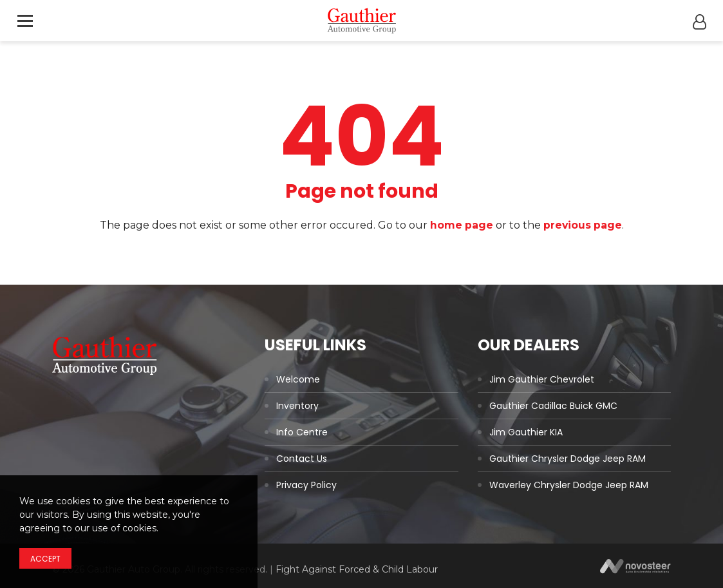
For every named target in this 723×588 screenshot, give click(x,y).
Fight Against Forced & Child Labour (357, 569)
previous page (583, 225)
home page (461, 225)
